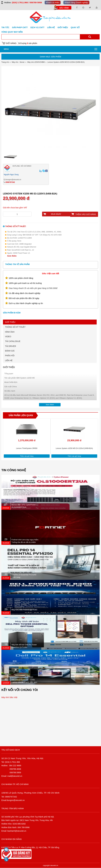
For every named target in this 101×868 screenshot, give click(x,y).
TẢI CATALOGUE (13, 341)
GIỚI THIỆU (10, 322)
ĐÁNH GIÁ (10, 351)
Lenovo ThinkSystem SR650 (27, 448)
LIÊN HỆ (9, 360)
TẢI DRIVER (10, 346)
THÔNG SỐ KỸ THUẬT (15, 327)
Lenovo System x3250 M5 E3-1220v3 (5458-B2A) (74, 448)
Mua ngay (56, 214)
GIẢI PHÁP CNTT (20, 27)
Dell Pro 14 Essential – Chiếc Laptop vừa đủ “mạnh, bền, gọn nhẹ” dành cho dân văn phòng (24, 682)
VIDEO (8, 337)
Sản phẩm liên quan (21, 415)
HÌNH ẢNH (10, 332)
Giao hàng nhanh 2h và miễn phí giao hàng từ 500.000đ (33, 288)
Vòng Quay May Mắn (12, 32)
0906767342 (10, 182)
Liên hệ (51, 27)
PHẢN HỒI (10, 356)
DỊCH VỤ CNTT (37, 27)
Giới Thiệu (63, 27)
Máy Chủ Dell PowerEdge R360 (24, 610)
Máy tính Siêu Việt (9, 697)
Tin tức (5, 27)
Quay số (75, 27)
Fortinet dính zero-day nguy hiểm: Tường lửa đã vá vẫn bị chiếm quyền (25, 542)
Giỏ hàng (11, 43)
